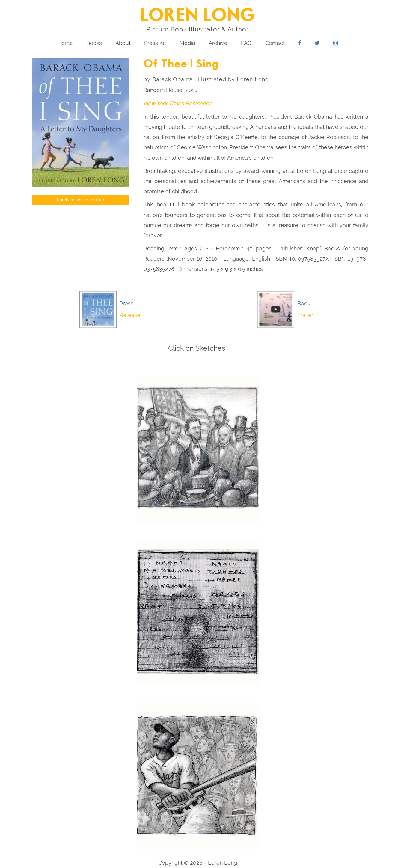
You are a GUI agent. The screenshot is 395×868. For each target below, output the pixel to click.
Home (65, 43)
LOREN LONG (198, 16)
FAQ (246, 43)
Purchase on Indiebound (81, 200)
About (123, 43)
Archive (218, 43)
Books (94, 43)
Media (187, 43)
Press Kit (155, 43)
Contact (275, 43)
